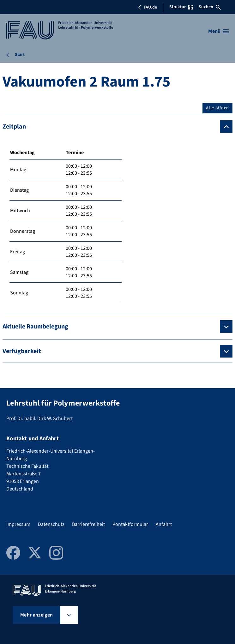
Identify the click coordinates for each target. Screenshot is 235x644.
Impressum (18, 524)
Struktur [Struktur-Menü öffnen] (181, 7)
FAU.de (148, 7)
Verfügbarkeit (22, 351)
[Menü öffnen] (218, 31)
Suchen (210, 7)
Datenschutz (51, 524)
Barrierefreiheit (88, 524)
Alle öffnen (217, 108)
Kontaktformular (130, 524)
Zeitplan (14, 127)
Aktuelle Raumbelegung (35, 327)
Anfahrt (164, 524)
